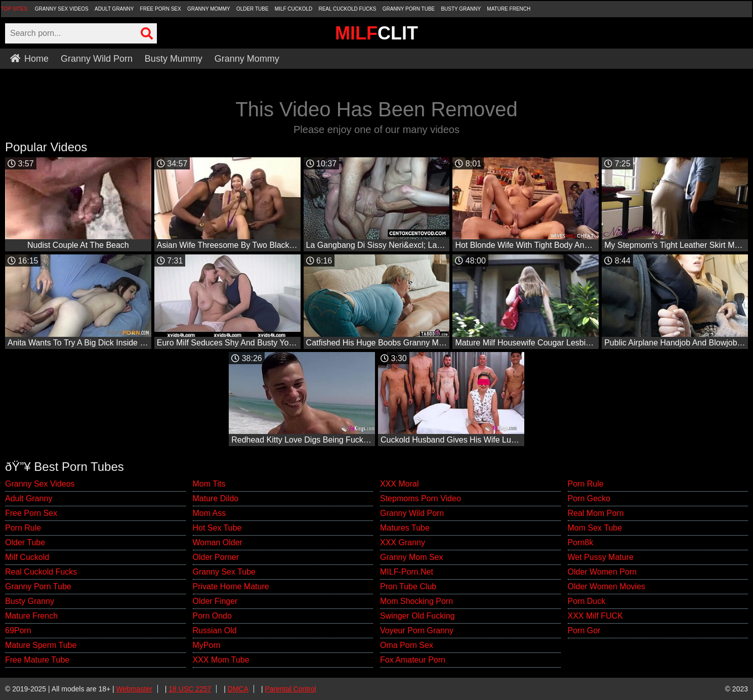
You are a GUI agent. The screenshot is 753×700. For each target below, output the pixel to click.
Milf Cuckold (294, 9)
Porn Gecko (589, 498)
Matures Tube (405, 528)
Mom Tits (209, 484)
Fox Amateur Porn (413, 660)
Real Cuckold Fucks (347, 9)
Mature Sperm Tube (41, 645)
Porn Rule (23, 528)
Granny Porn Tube (409, 9)
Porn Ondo (212, 616)
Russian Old (215, 630)
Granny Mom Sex (411, 557)
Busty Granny (461, 9)
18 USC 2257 (190, 689)
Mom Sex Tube (595, 528)
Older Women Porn (602, 572)
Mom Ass (210, 513)
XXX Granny (403, 542)
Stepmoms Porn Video (421, 498)
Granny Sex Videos (62, 9)
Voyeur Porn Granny (417, 630)
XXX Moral (399, 484)
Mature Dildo (216, 498)
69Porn (18, 630)
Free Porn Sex (161, 9)
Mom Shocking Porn (416, 601)
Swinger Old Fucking (417, 616)
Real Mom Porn (596, 513)
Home (29, 59)
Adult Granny (114, 9)
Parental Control (290, 689)
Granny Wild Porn (97, 59)
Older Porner (216, 557)
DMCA (238, 689)
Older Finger (215, 601)
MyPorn (207, 645)
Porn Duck (587, 601)
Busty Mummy (174, 59)
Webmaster (134, 689)
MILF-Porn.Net (407, 572)
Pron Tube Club (408, 586)
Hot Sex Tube (217, 528)
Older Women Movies (607, 586)
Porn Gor (584, 630)
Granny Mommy (209, 9)
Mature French (509, 9)
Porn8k (581, 542)
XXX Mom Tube (221, 660)
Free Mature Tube (37, 660)
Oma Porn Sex (407, 645)
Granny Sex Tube (224, 572)
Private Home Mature (231, 586)
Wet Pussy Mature (601, 557)
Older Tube (253, 9)
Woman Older (218, 542)
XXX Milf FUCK (595, 616)
